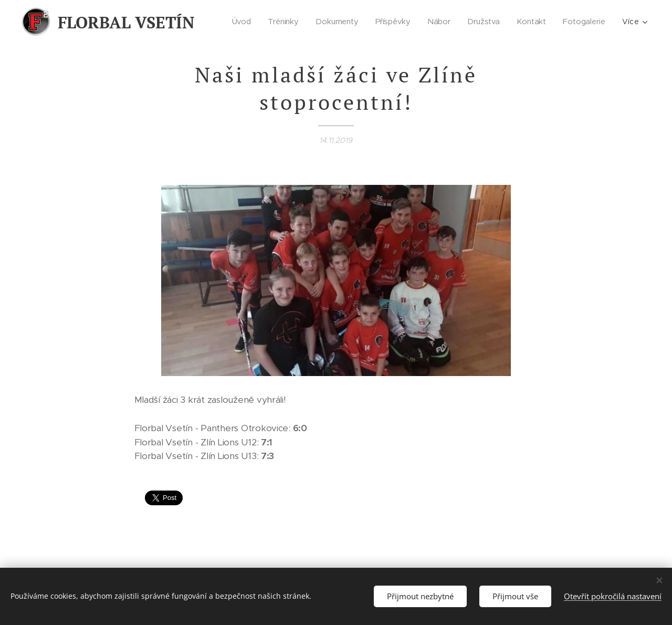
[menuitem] (245, 22)
